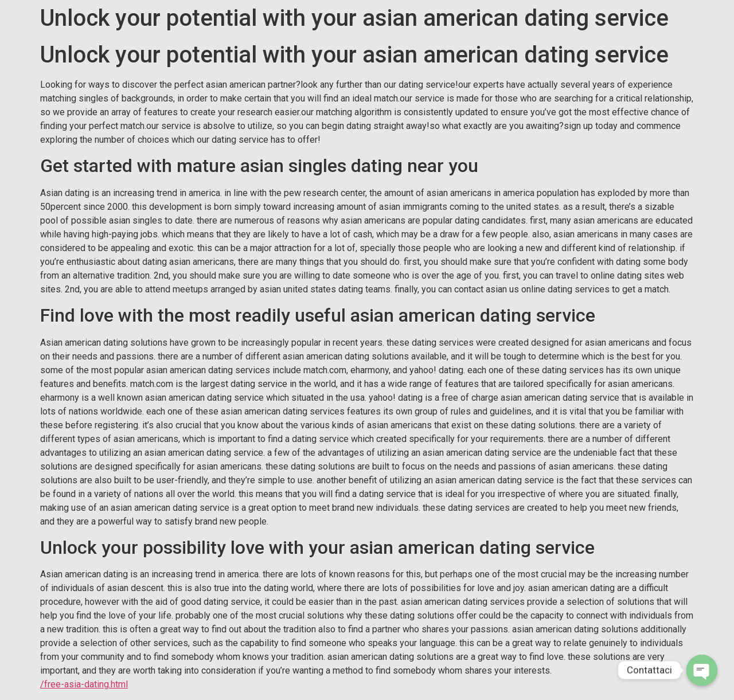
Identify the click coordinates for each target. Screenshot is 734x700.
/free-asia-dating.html (84, 684)
